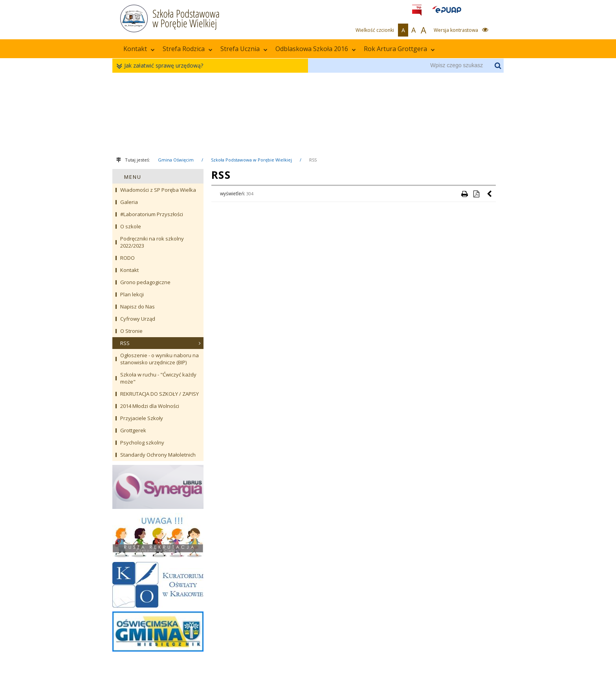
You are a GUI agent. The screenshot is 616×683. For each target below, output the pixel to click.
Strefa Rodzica (188, 49)
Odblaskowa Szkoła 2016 (316, 49)
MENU (133, 177)
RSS (313, 160)
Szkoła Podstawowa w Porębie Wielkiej (251, 160)
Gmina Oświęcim (176, 160)
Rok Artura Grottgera (399, 49)
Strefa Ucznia (244, 49)
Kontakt (139, 49)
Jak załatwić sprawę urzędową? (162, 66)
